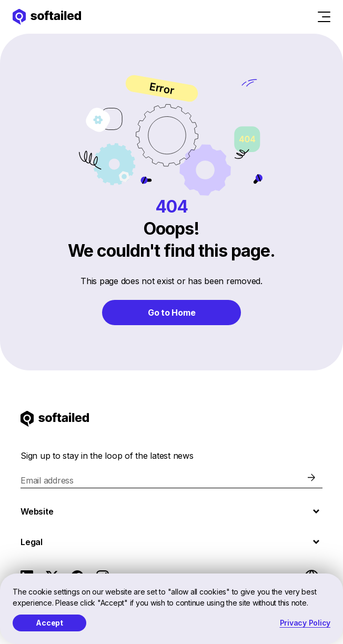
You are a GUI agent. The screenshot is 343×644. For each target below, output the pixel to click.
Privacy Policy (305, 623)
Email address (47, 480)
